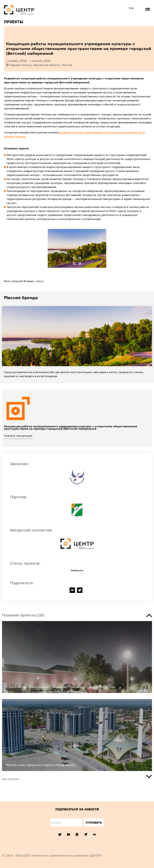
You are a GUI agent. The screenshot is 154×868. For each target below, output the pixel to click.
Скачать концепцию (18, 436)
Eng (131, 8)
